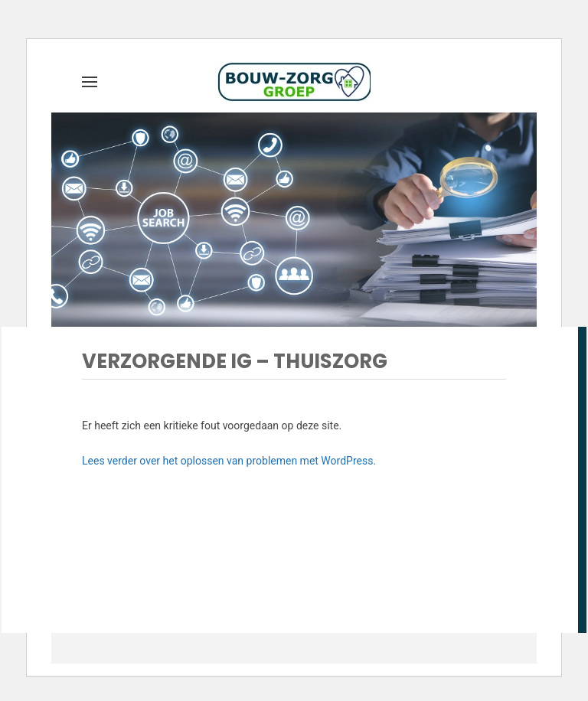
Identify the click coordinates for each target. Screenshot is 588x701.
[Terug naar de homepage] (294, 82)
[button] (90, 82)
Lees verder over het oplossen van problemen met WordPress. (229, 461)
